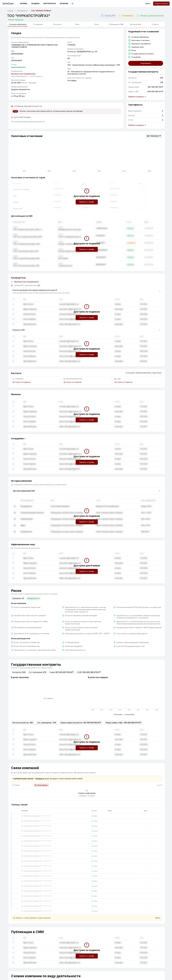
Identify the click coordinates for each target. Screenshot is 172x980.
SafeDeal (8, 3)
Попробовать (146, 63)
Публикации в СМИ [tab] (116, 24)
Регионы (64, 4)
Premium (39, 779)
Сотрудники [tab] (38, 24)
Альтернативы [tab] (136, 24)
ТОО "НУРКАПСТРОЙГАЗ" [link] (41, 11)
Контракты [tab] (57, 24)
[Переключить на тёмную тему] (72, 4)
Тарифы (23, 4)
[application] (87, 157)
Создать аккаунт (161, 4)
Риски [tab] (97, 24)
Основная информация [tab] (18, 25)
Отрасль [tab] (155, 24)
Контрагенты (50, 4)
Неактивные (41, 785)
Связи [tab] (77, 24)
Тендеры (35, 4)
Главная (10, 11)
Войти (148, 4)
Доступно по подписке (22, 382)
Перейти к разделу (137, 97)
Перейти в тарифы (87, 202)
